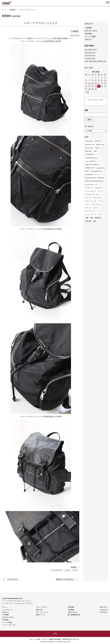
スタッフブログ (41, 607)
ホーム (4, 10)
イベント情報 (90, 36)
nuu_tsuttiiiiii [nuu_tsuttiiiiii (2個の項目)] (90, 161)
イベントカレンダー (96, 101)
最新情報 (13, 10)
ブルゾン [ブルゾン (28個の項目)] (88, 208)
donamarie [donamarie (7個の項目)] (89, 148)
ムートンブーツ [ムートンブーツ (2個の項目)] (91, 214)
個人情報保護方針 (74, 615)
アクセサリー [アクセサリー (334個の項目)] (99, 188)
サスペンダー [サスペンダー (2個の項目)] (98, 198)
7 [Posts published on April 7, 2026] (89, 80)
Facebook (103, 612)
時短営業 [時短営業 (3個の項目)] (88, 221)
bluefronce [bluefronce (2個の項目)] (100, 144)
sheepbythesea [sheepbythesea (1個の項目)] (97, 171)
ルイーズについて (42, 612)
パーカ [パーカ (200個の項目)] (100, 201)
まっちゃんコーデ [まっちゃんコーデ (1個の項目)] (92, 184)
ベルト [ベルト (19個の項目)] (95, 208)
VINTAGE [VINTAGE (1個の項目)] (100, 178)
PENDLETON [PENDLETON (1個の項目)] (90, 168)
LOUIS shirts (13, 579)
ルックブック (7, 610)
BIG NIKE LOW (91, 50)
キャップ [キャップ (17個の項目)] (88, 198)
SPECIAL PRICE (91, 31)
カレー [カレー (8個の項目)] (99, 194)
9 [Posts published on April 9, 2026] (96, 80)
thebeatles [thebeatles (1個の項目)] (89, 174)
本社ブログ (104, 607)
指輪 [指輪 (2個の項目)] (92, 218)
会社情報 (71, 610)
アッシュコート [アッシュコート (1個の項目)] (91, 191)
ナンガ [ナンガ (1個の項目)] (94, 201)
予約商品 (88, 34)
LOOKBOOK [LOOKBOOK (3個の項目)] (90, 154)
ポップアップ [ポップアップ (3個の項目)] (90, 211)
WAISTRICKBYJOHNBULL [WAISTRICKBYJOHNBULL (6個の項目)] (95, 181)
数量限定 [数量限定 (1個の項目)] (98, 218)
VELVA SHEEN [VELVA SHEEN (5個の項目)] (90, 178)
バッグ (68, 570)
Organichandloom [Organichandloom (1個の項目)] (92, 164)
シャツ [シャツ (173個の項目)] (88, 201)
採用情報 (71, 607)
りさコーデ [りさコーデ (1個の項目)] (89, 188)
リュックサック (57, 570)
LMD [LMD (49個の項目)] (95, 151)
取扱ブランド (41, 615)
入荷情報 (88, 28)
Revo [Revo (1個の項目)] (87, 171)
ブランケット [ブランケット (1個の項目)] (96, 204)
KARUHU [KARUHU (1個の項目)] (89, 151)
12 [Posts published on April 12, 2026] (105, 80)
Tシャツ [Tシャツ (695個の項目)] (98, 174)
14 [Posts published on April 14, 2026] (89, 83)
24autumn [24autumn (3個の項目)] (89, 141)
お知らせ (88, 39)
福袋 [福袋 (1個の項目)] (95, 221)
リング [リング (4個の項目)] (100, 214)
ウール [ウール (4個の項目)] (100, 191)
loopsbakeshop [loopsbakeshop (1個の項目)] (91, 158)
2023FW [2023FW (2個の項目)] (98, 141)
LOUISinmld (90, 53)
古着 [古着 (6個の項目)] (87, 218)
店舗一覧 (39, 610)
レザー (75, 570)
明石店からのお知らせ (65, 579)
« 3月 (87, 92)
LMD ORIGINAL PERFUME (95, 61)
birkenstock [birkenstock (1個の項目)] (90, 144)
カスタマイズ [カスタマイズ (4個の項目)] (90, 194)
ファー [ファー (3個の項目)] (88, 204)
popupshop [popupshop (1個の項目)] (101, 168)
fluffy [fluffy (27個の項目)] (97, 148)
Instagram (104, 610)
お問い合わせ (73, 612)
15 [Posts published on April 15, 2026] (92, 83)
